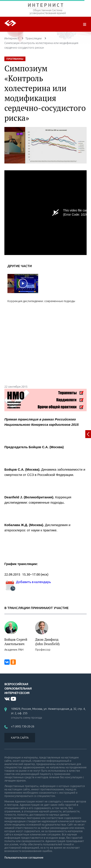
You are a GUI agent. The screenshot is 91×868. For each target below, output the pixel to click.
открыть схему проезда (27, 718)
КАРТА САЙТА (20, 738)
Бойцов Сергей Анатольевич (16, 642)
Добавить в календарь (28, 582)
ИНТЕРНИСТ (45, 6)
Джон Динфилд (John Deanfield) (47, 642)
